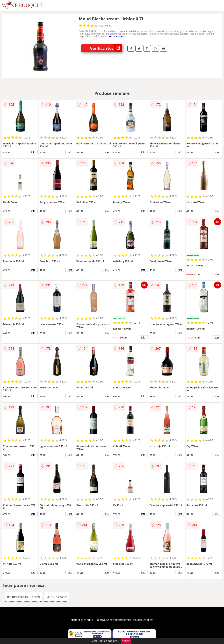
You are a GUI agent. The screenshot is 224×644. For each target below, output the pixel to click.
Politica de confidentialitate (113, 620)
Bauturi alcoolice (56, 597)
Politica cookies (143, 620)
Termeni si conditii (81, 620)
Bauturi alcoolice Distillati (23, 597)
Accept (126, 641)
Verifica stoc (106, 48)
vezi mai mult (117, 36)
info (33, 152)
